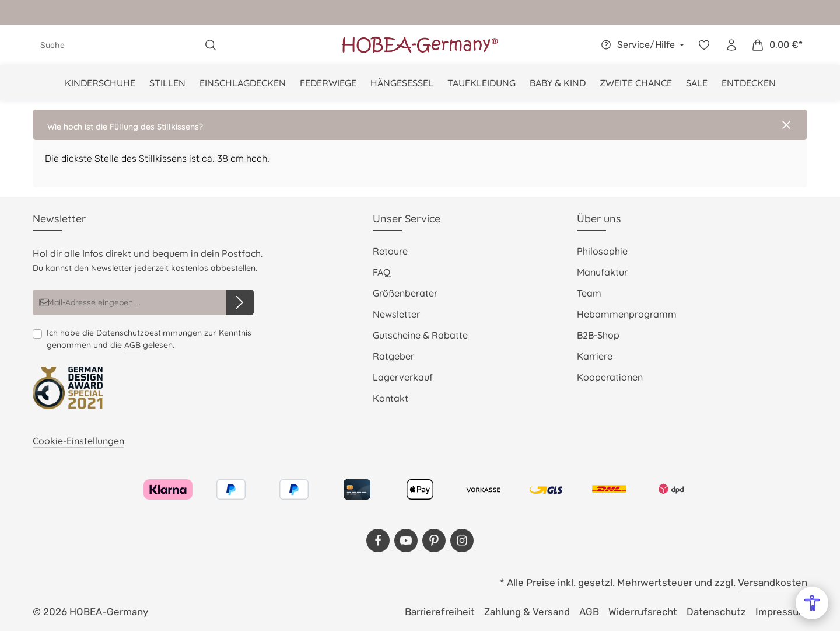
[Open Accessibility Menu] (812, 603)
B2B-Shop (598, 335)
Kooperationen (610, 377)
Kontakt (391, 398)
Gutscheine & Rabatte (420, 335)
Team (589, 293)
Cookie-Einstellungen (78, 441)
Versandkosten (773, 583)
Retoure (390, 251)
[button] (420, 125)
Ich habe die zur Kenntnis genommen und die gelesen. (149, 339)
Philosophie (602, 251)
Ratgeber (393, 356)
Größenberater (405, 293)
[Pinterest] (434, 541)
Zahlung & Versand (527, 612)
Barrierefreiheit (440, 612)
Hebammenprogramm (627, 314)
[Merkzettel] (704, 45)
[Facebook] (378, 541)
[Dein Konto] (731, 45)
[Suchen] (211, 45)
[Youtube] (406, 541)
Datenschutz (716, 612)
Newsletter (396, 314)
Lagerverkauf (403, 377)
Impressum (781, 612)
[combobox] (115, 45)
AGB (132, 345)
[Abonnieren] (240, 302)
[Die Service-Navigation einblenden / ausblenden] (641, 45)
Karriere (595, 356)
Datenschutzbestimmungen (149, 333)
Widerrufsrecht (643, 612)
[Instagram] (462, 541)
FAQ (381, 272)
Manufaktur (602, 272)
